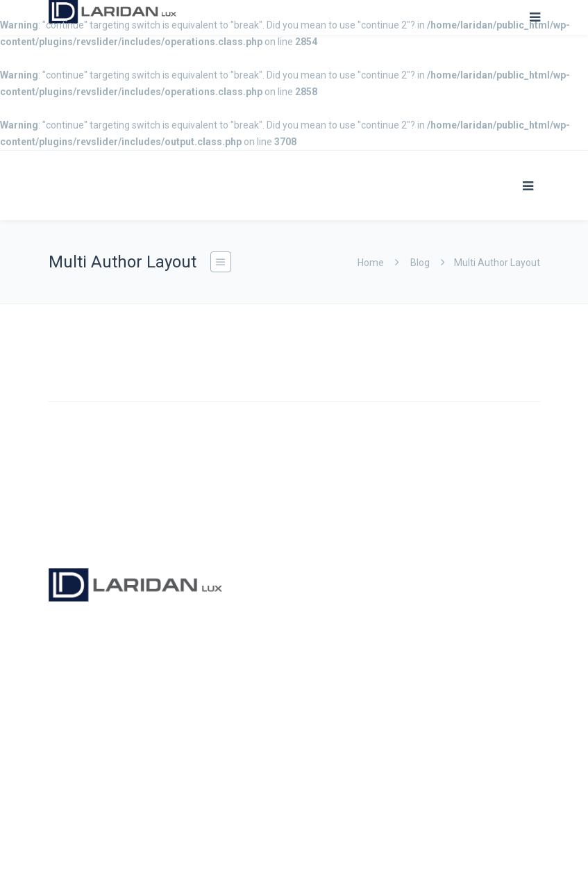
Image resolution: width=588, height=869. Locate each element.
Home (371, 263)
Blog (420, 263)
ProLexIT (181, 837)
